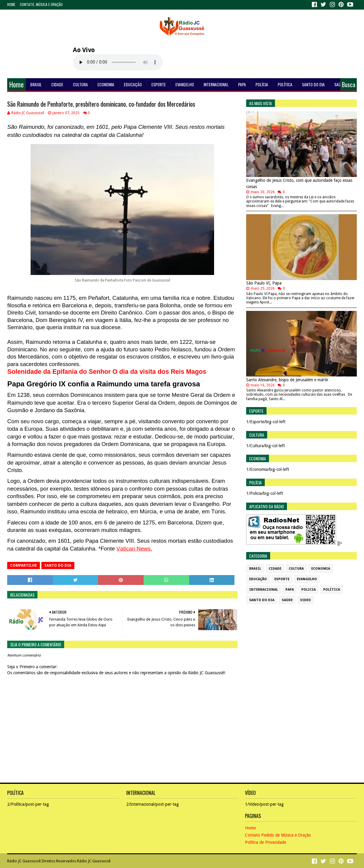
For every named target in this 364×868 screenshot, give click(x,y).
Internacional (216, 84)
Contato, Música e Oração (41, 4)
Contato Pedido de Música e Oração (278, 835)
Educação (133, 84)
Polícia (262, 84)
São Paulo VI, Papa (264, 283)
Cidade (57, 84)
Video (306, 600)
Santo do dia (313, 84)
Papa (242, 84)
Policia (309, 590)
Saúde (340, 84)
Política (285, 84)
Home (11, 4)
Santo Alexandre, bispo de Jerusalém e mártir (287, 380)
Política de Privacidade (266, 842)
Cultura (80, 84)
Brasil (36, 84)
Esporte (159, 84)
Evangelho (185, 84)
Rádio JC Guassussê (24, 861)
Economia (106, 84)
